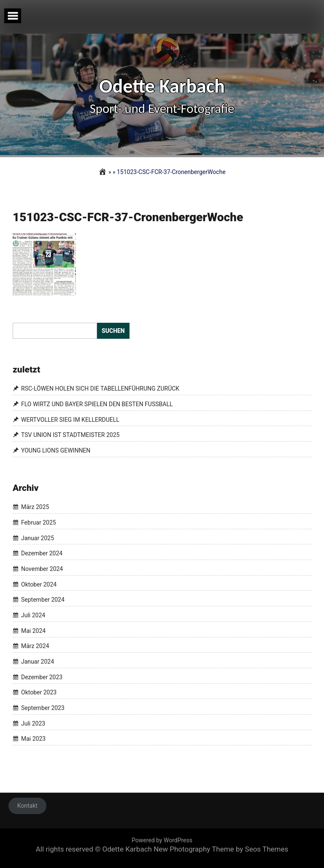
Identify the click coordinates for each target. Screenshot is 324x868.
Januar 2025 (38, 538)
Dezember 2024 (42, 553)
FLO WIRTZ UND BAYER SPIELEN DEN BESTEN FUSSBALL (97, 404)
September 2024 (43, 600)
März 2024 (35, 646)
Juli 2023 (33, 723)
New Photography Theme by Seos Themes (221, 849)
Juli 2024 (33, 615)
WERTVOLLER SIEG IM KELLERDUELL (70, 420)
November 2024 (42, 569)
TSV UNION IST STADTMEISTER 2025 (70, 435)
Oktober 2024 (39, 584)
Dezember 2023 (42, 677)
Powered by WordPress (162, 840)
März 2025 (35, 507)
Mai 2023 (33, 739)
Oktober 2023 (39, 693)
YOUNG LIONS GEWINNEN (56, 450)
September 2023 (43, 708)
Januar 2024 (38, 662)
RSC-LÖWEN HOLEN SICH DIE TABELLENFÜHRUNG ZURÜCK (100, 388)
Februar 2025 (39, 522)
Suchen (113, 331)
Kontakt (27, 806)
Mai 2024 (33, 631)
